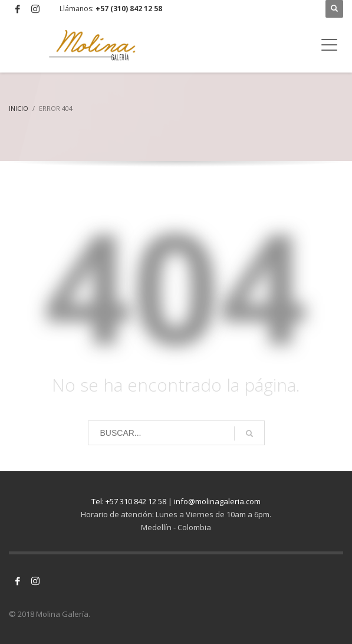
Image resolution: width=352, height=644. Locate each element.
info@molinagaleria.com (217, 501)
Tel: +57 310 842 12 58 (129, 501)
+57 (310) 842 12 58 (129, 9)
